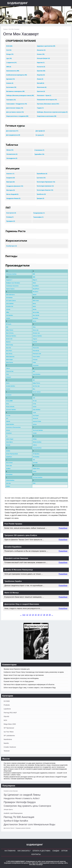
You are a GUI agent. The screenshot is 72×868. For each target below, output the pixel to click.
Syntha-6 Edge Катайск (16, 821)
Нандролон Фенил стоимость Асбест (22, 798)
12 (27, 615)
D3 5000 (7, 701)
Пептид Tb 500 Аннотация (19, 817)
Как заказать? (24, 851)
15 (36, 615)
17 (41, 615)
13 (30, 615)
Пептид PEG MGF (10, 713)
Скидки (56, 851)
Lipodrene (7, 709)
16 (39, 615)
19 (47, 615)
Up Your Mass (9, 732)
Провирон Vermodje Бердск (20, 802)
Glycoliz (6, 716)
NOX (5, 720)
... (21, 615)
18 (44, 615)
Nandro (6, 743)
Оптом (64, 851)
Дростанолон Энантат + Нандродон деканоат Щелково (17, 828)
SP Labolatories (9, 736)
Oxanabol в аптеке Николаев (11, 791)
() (24, 615)
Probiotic (7, 705)
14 (33, 615)
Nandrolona (8, 739)
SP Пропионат (9, 728)
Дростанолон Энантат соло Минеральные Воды (29, 824)
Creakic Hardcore (10, 747)
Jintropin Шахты (8, 810)
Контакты (36, 854)
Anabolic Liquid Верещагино (13, 813)
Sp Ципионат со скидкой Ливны (22, 795)
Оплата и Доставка (41, 851)
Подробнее (63, 528)
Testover (7, 751)
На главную (10, 851)
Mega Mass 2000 (10, 724)
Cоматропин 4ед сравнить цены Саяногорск (27, 806)
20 (50, 615)
